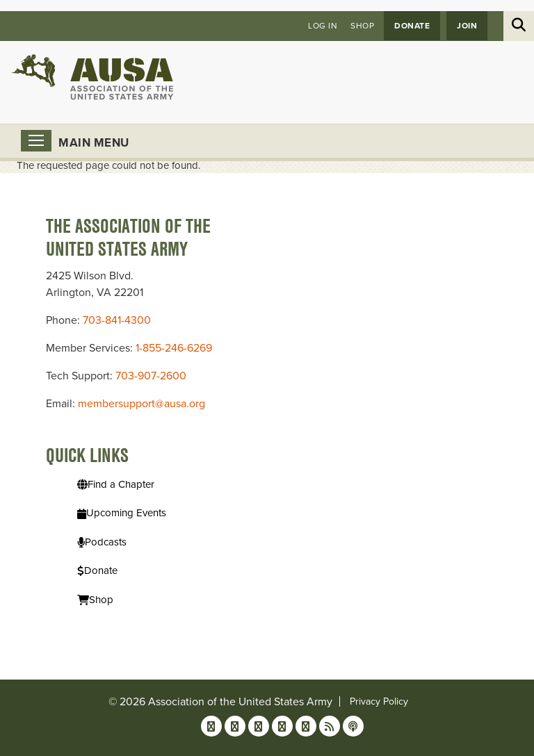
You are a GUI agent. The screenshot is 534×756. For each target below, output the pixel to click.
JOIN (467, 26)
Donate (412, 26)
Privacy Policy (379, 701)
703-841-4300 (117, 320)
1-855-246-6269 (174, 348)
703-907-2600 (151, 376)
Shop (362, 26)
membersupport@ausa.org (141, 404)
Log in (323, 26)
